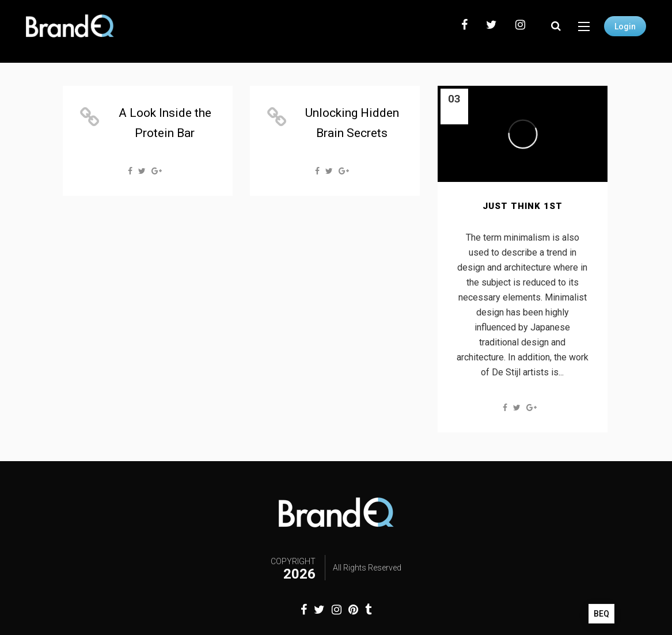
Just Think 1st (523, 206)
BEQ (601, 614)
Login (625, 26)
